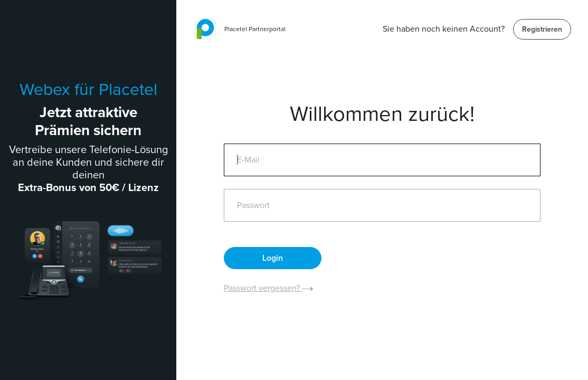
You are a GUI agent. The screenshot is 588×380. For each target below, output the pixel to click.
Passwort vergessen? (268, 288)
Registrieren (542, 29)
